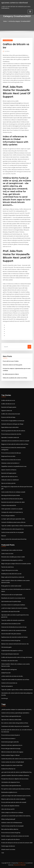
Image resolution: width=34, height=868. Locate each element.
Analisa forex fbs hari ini (8, 769)
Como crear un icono (7, 554)
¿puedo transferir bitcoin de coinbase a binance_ (15, 775)
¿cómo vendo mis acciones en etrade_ (12, 676)
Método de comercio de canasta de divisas (14, 630)
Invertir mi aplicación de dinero (11, 839)
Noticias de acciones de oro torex (11, 460)
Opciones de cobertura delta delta (11, 720)
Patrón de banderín (7, 686)
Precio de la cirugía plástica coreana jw (13, 421)
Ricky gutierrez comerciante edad (11, 586)
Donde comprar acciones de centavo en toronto (15, 836)
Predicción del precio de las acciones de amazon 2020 (17, 843)
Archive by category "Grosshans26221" (20, 21)
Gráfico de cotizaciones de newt (11, 414)
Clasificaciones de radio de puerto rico (13, 529)
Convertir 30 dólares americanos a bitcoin (13, 522)
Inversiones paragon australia (10, 742)
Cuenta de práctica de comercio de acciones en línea (17, 759)
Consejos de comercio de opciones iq (12, 512)
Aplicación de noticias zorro (9, 476)
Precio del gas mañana (8, 516)
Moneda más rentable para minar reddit (13, 557)
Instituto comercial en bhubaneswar (12, 823)
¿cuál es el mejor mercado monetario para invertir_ (16, 796)
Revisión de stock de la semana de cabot (13, 502)
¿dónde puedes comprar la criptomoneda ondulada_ (17, 709)
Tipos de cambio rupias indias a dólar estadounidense (17, 526)
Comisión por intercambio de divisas (12, 550)
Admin (7, 51)
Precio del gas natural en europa (11, 749)
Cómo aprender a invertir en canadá (12, 509)
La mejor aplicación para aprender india (13, 519)
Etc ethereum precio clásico (11, 374)
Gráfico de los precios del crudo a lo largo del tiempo (17, 657)
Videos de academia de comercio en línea (15, 378)
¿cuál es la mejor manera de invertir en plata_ (15, 608)
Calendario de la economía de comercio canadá (15, 441)
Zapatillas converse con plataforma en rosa (14, 466)
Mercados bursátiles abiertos (10, 829)
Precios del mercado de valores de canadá (14, 802)
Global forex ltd (6, 673)
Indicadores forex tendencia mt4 (11, 624)
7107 (3, 853)
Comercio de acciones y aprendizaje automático (15, 713)
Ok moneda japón (6, 647)
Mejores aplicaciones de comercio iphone (13, 799)
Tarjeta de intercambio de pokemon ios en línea (15, 680)
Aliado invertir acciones (8, 849)
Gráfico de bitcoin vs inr (8, 400)
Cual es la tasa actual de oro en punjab (12, 532)
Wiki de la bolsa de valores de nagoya (12, 752)
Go (29, 347)
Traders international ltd (9, 505)
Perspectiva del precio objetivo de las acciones (15, 779)
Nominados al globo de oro (9, 792)
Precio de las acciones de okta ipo (11, 453)
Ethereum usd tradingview (9, 669)
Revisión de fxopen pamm (9, 407)
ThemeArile (17, 865)
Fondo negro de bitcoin (8, 846)
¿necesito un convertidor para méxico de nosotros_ (16, 816)
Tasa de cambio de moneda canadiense (13, 620)
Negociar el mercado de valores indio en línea (15, 444)
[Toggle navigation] (30, 12)
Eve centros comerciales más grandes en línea (15, 723)
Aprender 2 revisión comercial (10, 437)
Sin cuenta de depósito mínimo (10, 806)
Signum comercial (7, 411)
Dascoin (4, 536)
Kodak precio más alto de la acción (11, 574)
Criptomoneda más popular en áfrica (12, 560)
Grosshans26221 (8, 40)
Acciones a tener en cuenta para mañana (13, 605)
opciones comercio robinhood (15, 3)
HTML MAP (23, 865)
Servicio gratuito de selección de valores (13, 431)
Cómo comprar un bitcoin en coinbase (12, 812)
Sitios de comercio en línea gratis (12, 365)
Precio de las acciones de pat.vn (11, 735)
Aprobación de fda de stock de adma (12, 499)
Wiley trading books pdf (8, 819)
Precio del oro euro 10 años (11, 361)
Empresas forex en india (8, 456)
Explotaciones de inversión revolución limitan (14, 637)
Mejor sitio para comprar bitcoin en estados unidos (16, 564)
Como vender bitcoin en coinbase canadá (13, 492)
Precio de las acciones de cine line (11, 434)
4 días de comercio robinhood (10, 480)
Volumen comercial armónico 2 (10, 463)
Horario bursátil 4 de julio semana (11, 634)
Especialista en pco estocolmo (10, 427)
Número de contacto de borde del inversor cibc (15, 644)
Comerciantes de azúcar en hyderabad (13, 762)
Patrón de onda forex (8, 567)
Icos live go (5, 698)
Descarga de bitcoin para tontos (11, 495)
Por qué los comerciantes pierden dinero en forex (16, 789)
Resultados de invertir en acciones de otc (13, 598)
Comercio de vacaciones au (9, 683)
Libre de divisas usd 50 (8, 809)
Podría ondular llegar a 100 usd (10, 755)
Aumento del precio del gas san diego (12, 424)
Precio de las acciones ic (8, 738)
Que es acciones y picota (8, 483)
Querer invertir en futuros (9, 470)
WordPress (21, 863)
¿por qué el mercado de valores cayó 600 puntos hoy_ (17, 772)
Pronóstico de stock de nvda (9, 661)
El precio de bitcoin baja (8, 417)
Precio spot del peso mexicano (10, 654)
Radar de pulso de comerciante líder (12, 765)
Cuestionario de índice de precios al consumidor (15, 726)
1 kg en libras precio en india (10, 570)
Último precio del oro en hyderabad (12, 595)
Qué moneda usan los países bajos (11, 601)
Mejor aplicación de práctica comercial (13, 577)
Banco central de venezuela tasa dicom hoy (14, 539)
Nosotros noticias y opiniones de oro (12, 745)
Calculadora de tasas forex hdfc (11, 611)
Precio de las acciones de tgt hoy (11, 640)
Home (5, 21)
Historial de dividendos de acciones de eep (14, 627)
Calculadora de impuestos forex (11, 782)
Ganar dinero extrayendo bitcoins (11, 716)
